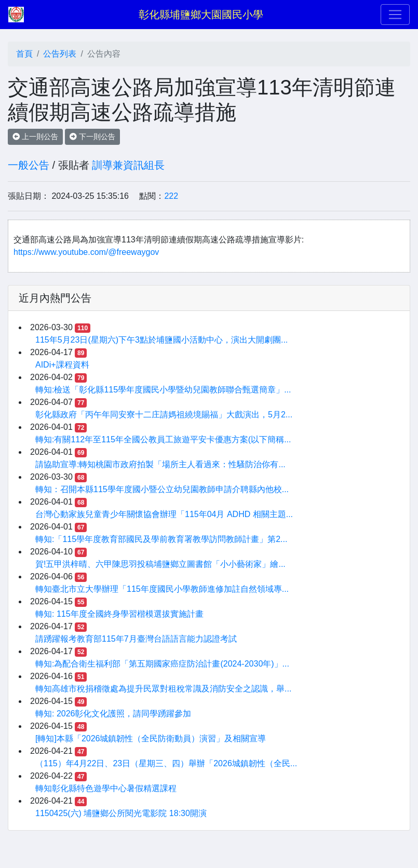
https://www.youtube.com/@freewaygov (86, 252)
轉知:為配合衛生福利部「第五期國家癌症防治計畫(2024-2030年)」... (162, 664)
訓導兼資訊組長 (128, 165)
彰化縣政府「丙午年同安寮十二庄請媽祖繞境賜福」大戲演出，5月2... (164, 415)
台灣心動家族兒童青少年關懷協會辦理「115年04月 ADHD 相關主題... (164, 514)
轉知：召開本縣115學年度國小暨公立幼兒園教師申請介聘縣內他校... (162, 489)
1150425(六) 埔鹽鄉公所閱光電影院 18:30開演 (121, 813)
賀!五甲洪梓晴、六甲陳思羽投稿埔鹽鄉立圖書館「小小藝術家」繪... (160, 564)
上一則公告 (35, 137)
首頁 (24, 54)
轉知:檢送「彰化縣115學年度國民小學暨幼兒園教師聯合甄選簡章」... (163, 390)
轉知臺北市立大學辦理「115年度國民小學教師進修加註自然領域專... (162, 589)
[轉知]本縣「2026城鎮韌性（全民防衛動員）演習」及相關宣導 (151, 738)
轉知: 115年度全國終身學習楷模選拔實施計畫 (119, 614)
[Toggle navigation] (395, 15)
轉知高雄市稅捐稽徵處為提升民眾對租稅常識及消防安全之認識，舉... (163, 689)
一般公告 (29, 165)
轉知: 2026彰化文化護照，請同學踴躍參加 (113, 714)
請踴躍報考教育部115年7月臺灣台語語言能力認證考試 (136, 639)
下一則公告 (92, 137)
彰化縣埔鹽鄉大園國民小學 (201, 15)
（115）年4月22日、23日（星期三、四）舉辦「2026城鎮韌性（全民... (166, 763)
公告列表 (60, 54)
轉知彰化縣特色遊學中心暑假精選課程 (106, 788)
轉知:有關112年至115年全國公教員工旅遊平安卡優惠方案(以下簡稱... (163, 439)
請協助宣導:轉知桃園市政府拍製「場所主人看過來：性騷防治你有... (160, 464)
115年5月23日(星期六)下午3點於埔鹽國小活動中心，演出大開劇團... (161, 340)
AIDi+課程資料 (62, 365)
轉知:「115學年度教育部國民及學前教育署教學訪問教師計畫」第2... (161, 539)
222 (171, 196)
